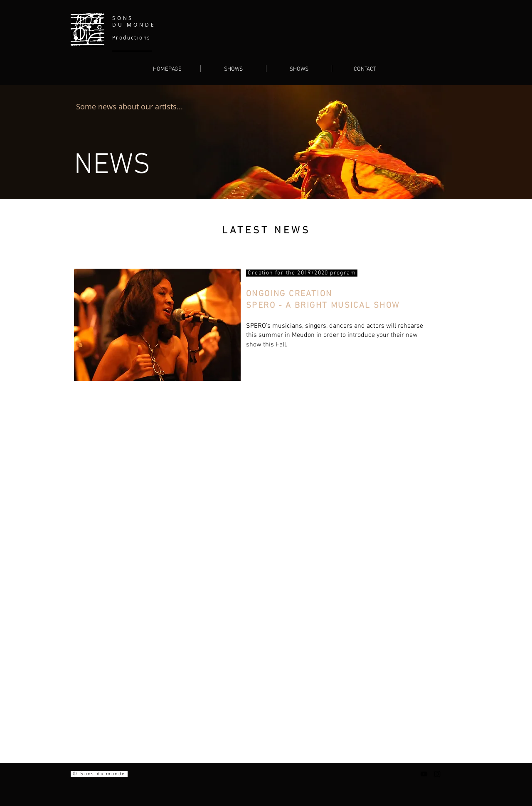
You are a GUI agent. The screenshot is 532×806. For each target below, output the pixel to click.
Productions (131, 37)
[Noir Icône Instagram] (437, 774)
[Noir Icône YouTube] (424, 774)
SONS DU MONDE (134, 21)
